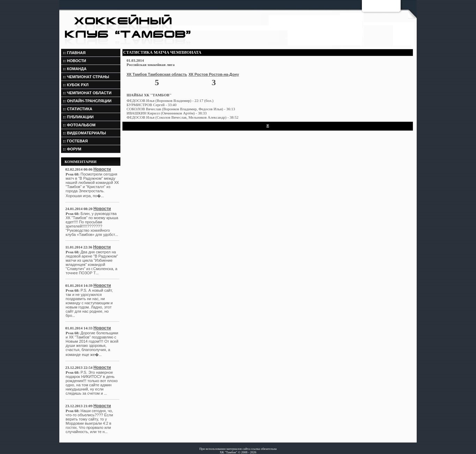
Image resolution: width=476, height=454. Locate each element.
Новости (102, 169)
